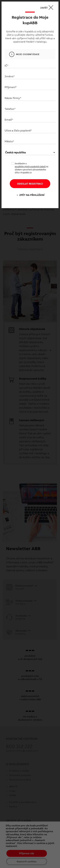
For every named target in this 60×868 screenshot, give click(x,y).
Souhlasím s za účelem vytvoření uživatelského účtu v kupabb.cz (32, 168)
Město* (9, 141)
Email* (9, 120)
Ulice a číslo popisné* (18, 130)
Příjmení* (11, 87)
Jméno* (10, 76)
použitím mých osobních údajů (30, 166)
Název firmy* (13, 98)
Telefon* (10, 109)
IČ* (6, 66)
